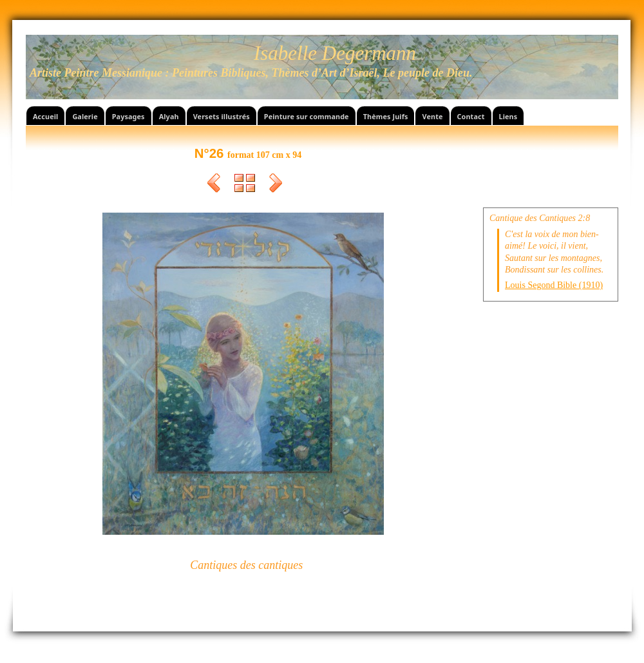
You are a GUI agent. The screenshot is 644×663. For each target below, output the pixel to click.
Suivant (276, 185)
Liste (245, 185)
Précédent (214, 185)
